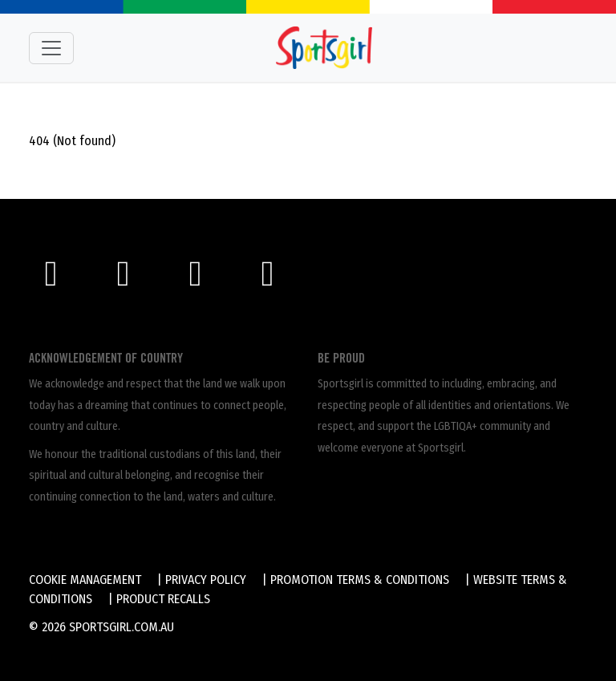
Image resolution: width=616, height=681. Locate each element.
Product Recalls (163, 599)
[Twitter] (203, 280)
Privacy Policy (206, 580)
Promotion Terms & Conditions (360, 580)
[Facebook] (59, 280)
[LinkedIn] (273, 280)
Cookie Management (85, 580)
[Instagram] (131, 280)
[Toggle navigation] (51, 48)
